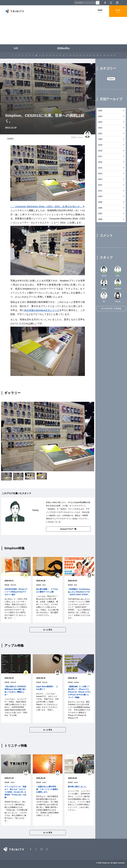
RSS (124, 3)
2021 (100, 134)
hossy (80, 137)
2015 (100, 168)
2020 (100, 139)
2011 (100, 191)
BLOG (118, 11)
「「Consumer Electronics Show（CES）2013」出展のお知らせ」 (47, 206)
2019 (100, 145)
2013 (100, 179)
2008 (100, 208)
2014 (100, 174)
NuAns (63, 509)
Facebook (105, 3)
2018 (100, 151)
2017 (100, 156)
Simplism (10, 139)
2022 (100, 128)
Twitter (111, 3)
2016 (100, 162)
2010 (100, 196)
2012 (100, 185)
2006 (100, 219)
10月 (16, 48)
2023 (100, 122)
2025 (100, 111)
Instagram (117, 3)
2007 (100, 214)
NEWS (100, 11)
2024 (100, 116)
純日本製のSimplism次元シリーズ (42, 310)
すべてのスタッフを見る (111, 309)
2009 (100, 202)
